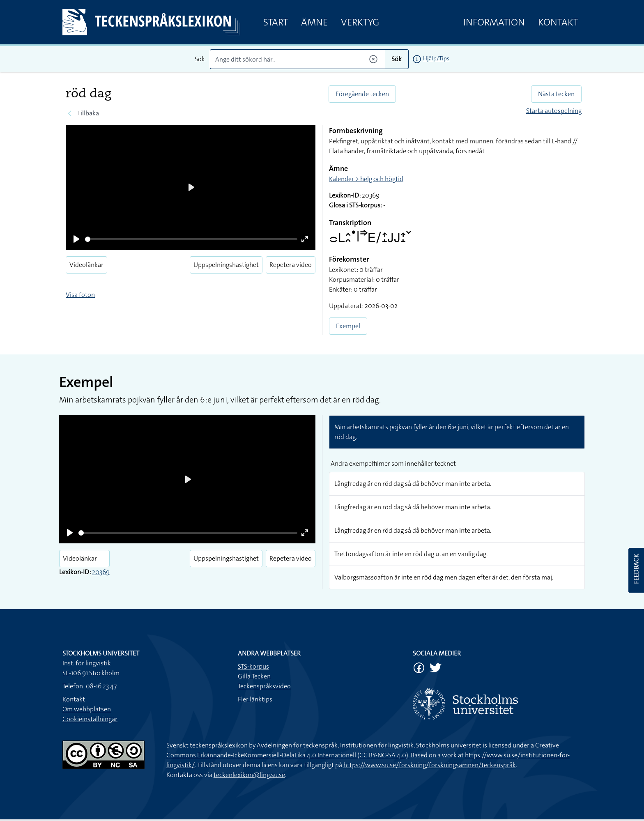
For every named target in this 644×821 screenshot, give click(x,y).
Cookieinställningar (90, 719)
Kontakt (558, 22)
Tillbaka (88, 113)
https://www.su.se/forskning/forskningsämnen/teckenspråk (430, 765)
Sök (397, 59)
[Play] (76, 239)
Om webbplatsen (87, 709)
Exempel (348, 326)
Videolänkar (86, 265)
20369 (101, 572)
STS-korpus (253, 666)
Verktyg (360, 22)
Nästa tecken (556, 94)
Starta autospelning (554, 111)
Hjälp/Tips (436, 58)
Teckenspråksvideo (264, 686)
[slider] (191, 239)
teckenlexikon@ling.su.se (249, 775)
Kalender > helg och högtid (366, 179)
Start (276, 22)
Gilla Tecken (254, 676)
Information (494, 22)
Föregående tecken (362, 94)
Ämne (314, 22)
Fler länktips (255, 699)
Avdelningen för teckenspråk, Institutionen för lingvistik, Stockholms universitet (369, 745)
